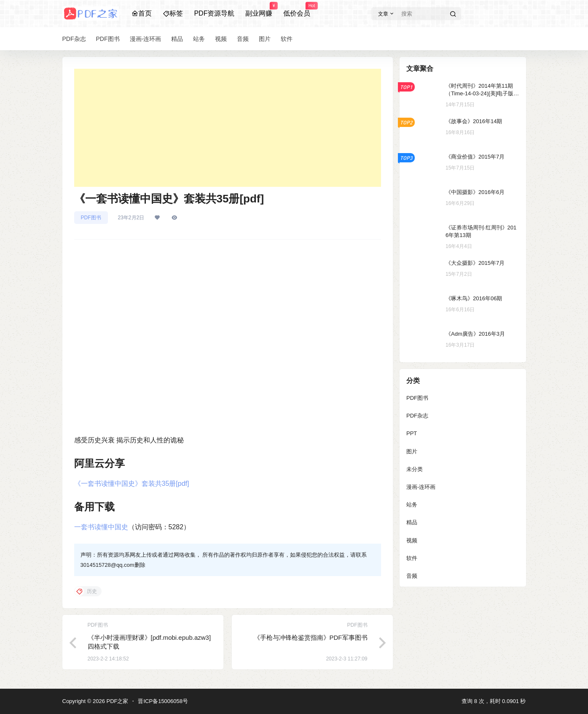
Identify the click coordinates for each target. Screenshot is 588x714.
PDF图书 (91, 218)
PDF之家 (117, 701)
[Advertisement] (228, 128)
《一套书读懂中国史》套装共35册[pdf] (132, 484)
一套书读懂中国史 (101, 527)
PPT (412, 433)
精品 (412, 522)
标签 (173, 13)
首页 (142, 13)
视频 (412, 540)
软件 (412, 558)
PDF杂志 (417, 416)
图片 (412, 451)
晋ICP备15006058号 (163, 701)
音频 (412, 576)
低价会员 (297, 10)
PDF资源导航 (214, 13)
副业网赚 (259, 10)
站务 (412, 505)
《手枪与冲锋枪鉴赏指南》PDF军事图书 (311, 637)
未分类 (415, 469)
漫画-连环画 (421, 487)
